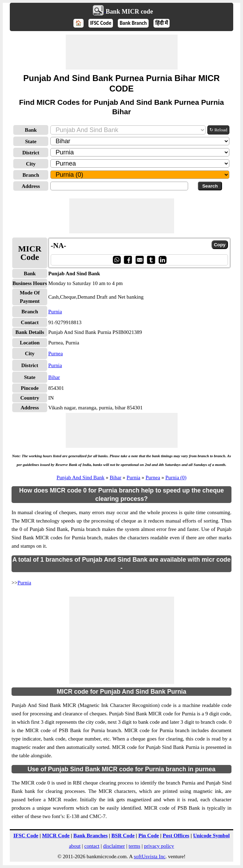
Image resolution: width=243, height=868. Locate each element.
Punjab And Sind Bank (81, 477)
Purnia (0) (176, 477)
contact (92, 846)
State (31, 141)
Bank (31, 130)
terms (134, 846)
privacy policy (159, 846)
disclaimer (114, 846)
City (31, 164)
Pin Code (149, 836)
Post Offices (176, 836)
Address (31, 186)
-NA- (58, 246)
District (31, 153)
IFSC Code (101, 23)
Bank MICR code (129, 12)
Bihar (54, 377)
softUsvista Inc (150, 856)
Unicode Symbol (211, 836)
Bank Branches (91, 836)
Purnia (55, 312)
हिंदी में (162, 23)
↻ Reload (218, 130)
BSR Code (123, 836)
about (75, 846)
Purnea (56, 353)
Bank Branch (133, 23)
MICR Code (56, 836)
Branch (31, 175)
